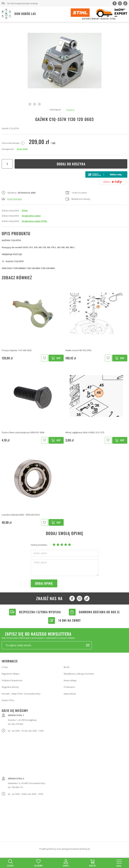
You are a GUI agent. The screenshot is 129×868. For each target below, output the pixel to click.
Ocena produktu (39, 545)
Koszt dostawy (12, 199)
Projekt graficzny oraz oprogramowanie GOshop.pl (65, 849)
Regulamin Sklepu (11, 674)
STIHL (25, 210)
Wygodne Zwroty (10, 687)
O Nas (5, 667)
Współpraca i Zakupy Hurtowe (79, 674)
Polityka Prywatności (12, 680)
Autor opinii (40, 553)
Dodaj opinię (44, 583)
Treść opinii (40, 562)
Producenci (69, 687)
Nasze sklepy (70, 680)
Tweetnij (70, 110)
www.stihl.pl (70, 694)
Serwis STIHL (8, 700)
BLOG (67, 667)
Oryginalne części (31, 216)
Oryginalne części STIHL (34, 221)
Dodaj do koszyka (71, 164)
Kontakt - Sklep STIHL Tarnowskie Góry (21, 694)
